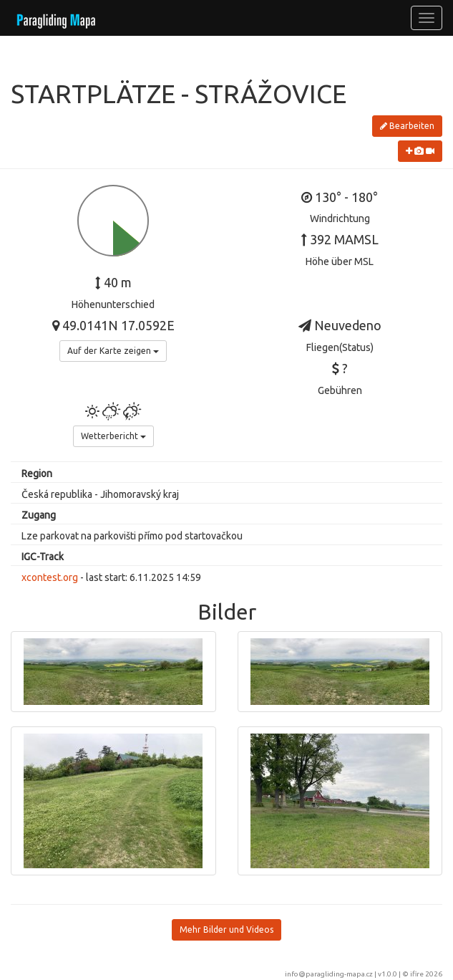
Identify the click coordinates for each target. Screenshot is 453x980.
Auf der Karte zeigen (113, 351)
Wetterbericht (113, 436)
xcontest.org (50, 577)
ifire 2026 (426, 974)
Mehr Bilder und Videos (226, 929)
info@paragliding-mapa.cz (329, 974)
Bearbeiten (407, 126)
